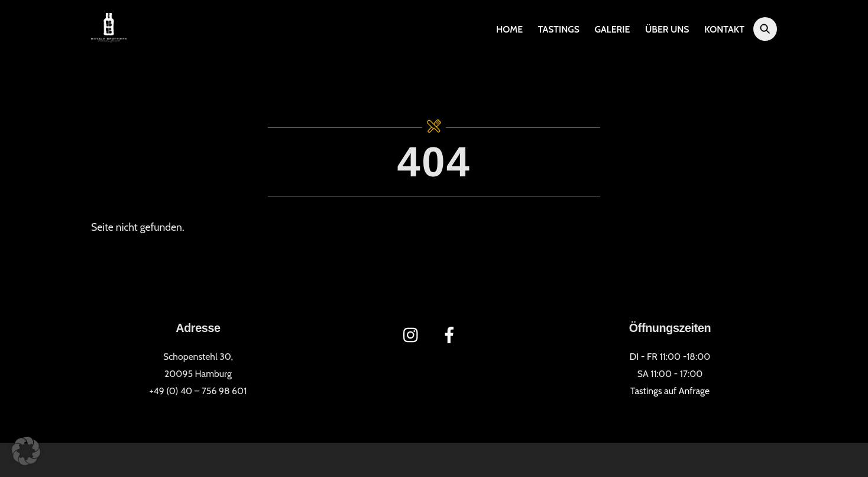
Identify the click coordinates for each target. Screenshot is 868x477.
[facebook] (451, 334)
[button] (26, 451)
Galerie (613, 29)
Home (509, 29)
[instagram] (414, 334)
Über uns (667, 29)
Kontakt (724, 29)
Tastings (559, 29)
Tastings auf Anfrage (670, 391)
